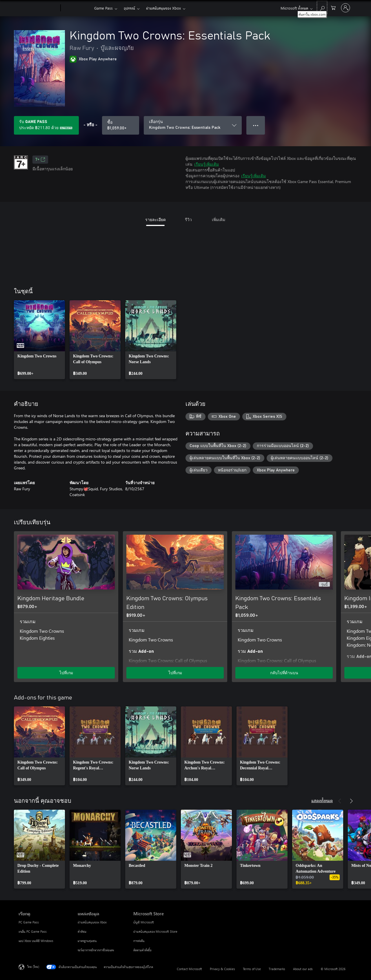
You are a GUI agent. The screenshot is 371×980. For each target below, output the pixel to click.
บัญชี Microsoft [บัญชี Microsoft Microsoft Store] (144, 922)
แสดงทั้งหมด (322, 800)
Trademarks (277, 969)
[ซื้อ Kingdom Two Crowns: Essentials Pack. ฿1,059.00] (121, 125)
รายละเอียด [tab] (156, 219)
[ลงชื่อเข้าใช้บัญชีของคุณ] (345, 8)
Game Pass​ (103, 8)
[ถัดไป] (351, 522)
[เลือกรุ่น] (193, 125)
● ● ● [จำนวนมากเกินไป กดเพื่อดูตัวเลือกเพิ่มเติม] (256, 125)
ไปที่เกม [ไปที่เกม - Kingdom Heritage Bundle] (66, 673)
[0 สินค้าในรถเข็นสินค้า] (333, 7)
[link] (39, 340)
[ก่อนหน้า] (340, 522)
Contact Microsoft (189, 969)
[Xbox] (77, 8)
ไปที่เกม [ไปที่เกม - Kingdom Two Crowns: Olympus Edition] (175, 673)
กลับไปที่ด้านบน (284, 673)
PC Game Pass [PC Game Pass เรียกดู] (29, 922)
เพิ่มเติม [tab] (219, 219)
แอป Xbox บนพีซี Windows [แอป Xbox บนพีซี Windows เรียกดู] (36, 941)
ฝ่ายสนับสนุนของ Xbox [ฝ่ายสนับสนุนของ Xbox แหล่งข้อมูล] (92, 922)
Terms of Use (252, 969)
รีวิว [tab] (188, 219)
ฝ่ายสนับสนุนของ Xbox (163, 8)
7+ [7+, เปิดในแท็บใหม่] (40, 160)
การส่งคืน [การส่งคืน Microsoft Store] (139, 941)
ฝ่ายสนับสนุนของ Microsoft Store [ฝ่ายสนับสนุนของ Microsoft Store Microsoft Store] (155, 931)
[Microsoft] (38, 8)
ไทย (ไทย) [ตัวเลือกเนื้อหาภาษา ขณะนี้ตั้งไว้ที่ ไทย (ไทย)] (33, 967)
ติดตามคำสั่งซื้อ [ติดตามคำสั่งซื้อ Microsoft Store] (142, 950)
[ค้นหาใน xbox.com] (322, 7)
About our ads (303, 969)
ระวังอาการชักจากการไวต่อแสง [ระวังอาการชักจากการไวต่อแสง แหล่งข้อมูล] (96, 950)
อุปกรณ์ (129, 8)
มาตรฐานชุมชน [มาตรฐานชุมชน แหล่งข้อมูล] (87, 941)
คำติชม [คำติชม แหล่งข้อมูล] (82, 931)
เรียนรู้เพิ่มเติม (207, 164)
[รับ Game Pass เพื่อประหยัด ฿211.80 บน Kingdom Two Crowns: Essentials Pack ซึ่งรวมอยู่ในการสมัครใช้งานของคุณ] (46, 125)
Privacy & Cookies (222, 969)
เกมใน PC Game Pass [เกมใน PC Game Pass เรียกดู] (33, 931)
